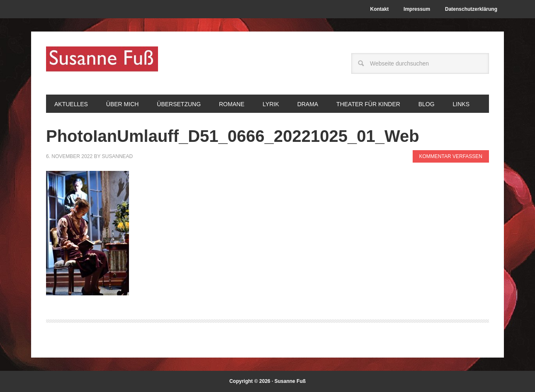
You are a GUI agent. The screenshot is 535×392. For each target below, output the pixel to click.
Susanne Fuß (102, 63)
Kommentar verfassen (451, 156)
